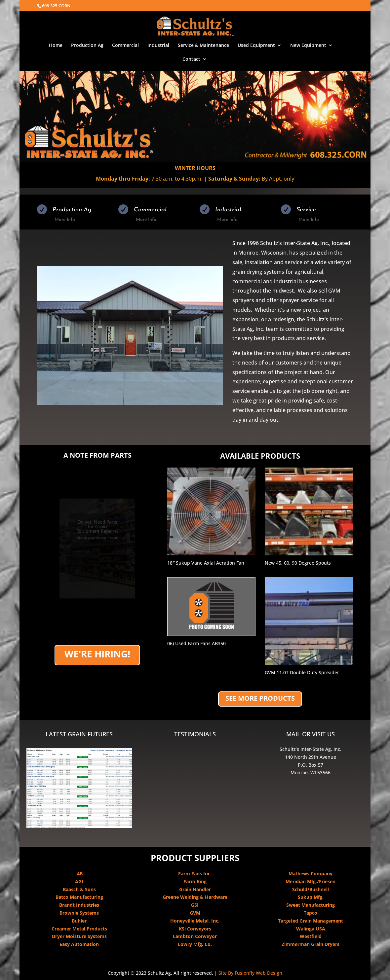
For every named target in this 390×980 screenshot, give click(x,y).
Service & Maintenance (203, 46)
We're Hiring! (97, 654)
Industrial (158, 46)
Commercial (125, 46)
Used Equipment (256, 46)
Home (56, 46)
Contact (191, 59)
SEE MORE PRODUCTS (260, 698)
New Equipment (308, 46)
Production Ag (87, 46)
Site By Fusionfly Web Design (250, 973)
